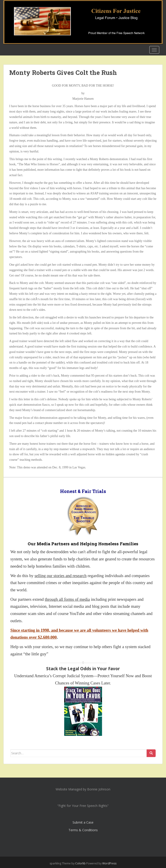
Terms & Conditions (83, 830)
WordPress (109, 863)
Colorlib (80, 863)
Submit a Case (83, 822)
